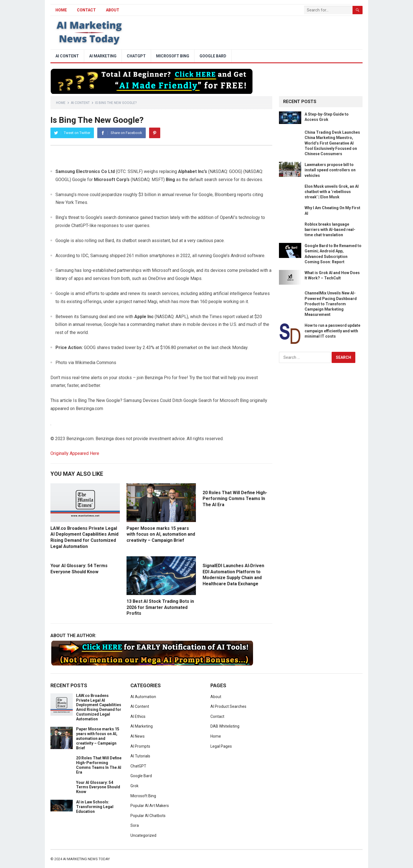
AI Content (67, 56)
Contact (86, 10)
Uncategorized (143, 835)
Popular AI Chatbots (148, 816)
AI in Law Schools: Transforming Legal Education (95, 807)
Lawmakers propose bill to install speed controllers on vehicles (330, 170)
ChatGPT (136, 56)
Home (61, 103)
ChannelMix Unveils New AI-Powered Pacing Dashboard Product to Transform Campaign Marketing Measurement (331, 304)
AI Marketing (103, 56)
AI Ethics (138, 716)
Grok (134, 786)
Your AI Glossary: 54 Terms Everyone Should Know (98, 787)
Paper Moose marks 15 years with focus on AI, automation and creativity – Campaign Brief (161, 534)
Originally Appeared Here (75, 453)
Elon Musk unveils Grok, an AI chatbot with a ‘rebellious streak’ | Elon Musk (332, 192)
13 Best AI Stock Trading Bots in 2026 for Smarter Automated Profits (160, 607)
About (113, 10)
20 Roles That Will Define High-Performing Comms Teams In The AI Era (235, 499)
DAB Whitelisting (225, 726)
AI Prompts (140, 746)
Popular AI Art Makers (150, 806)
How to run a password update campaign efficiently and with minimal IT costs (332, 331)
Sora (135, 825)
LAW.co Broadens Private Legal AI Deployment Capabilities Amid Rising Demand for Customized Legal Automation (99, 707)
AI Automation (143, 697)
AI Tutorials (140, 756)
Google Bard (213, 56)
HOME (61, 10)
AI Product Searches (228, 706)
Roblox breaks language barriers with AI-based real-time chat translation (330, 230)
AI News (138, 736)
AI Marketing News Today (86, 859)
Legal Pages (221, 746)
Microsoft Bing (173, 56)
